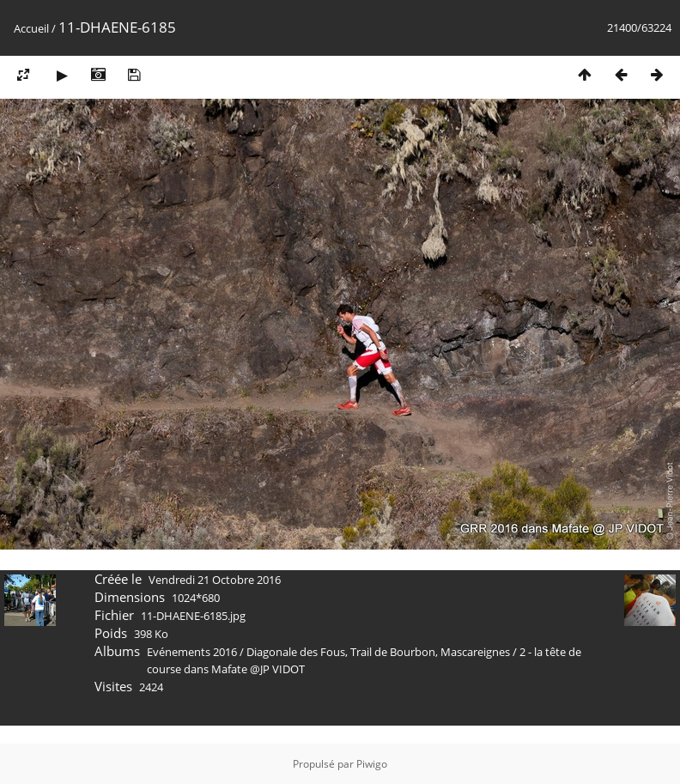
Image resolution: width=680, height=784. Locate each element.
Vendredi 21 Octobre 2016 (215, 580)
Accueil (31, 28)
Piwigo (372, 764)
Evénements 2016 (192, 652)
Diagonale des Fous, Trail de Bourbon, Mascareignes (379, 652)
